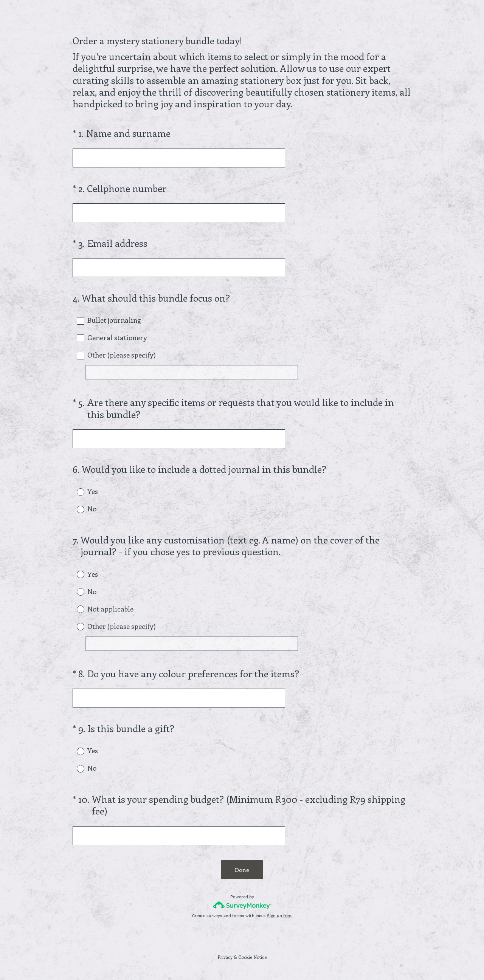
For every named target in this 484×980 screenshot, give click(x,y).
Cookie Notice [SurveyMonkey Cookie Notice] (252, 957)
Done (242, 870)
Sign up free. (280, 916)
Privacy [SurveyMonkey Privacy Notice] (225, 957)
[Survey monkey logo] (242, 905)
